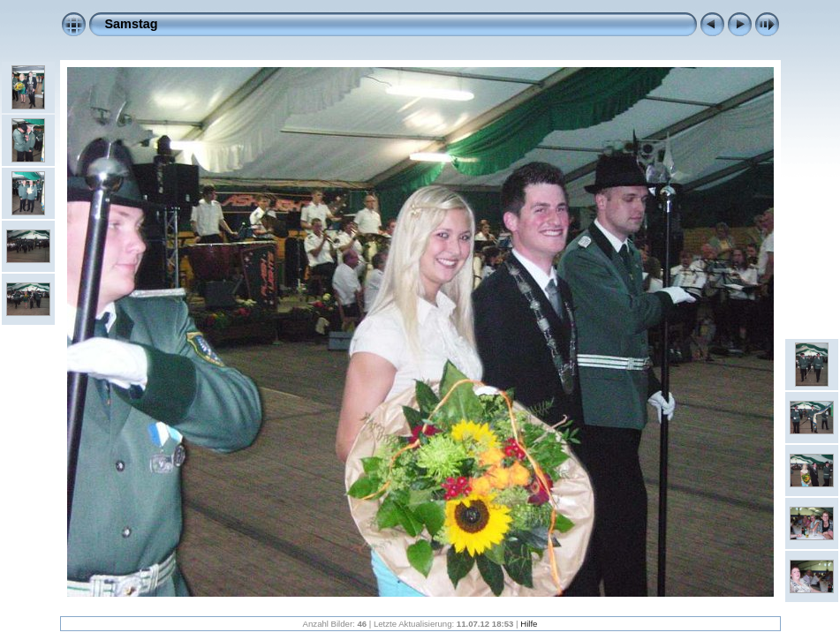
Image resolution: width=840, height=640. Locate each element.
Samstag (132, 24)
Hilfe (529, 624)
